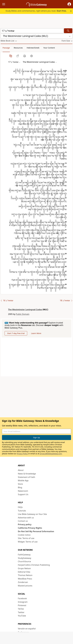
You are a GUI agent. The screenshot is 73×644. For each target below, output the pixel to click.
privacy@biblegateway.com (51, 454)
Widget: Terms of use (28, 542)
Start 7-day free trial (16, 333)
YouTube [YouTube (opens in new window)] (22, 616)
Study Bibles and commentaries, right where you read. (36, 11)
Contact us (23, 521)
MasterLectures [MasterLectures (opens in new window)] (25, 586)
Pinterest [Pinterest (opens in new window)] (22, 605)
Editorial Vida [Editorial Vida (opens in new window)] (24, 572)
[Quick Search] (32, 31)
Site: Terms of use (26, 538)
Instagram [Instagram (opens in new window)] (23, 602)
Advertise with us (26, 518)
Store (20, 484)
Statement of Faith (27, 477)
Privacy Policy (22, 454)
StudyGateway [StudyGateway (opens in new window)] (25, 558)
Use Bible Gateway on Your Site (32, 514)
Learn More (36, 333)
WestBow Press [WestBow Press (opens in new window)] (25, 579)
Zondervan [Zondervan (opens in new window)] (23, 582)
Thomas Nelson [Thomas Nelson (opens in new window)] (25, 575)
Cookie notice (24, 535)
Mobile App (23, 480)
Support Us (23, 494)
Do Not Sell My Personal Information (36, 531)
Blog (20, 487)
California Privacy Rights (30, 528)
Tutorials (22, 511)
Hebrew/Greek (33, 48)
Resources (18, 48)
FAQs (20, 507)
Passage (6, 48)
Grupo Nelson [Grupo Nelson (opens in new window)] (24, 568)
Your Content (49, 48)
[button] (69, 4)
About (21, 470)
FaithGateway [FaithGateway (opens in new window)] (24, 555)
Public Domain (23, 314)
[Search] (68, 31)
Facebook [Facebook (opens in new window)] (22, 598)
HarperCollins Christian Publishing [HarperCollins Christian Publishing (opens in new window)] (34, 565)
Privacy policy (25, 524)
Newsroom (23, 491)
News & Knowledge (27, 474)
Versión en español (27, 629)
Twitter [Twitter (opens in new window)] (21, 612)
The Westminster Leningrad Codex (25, 310)
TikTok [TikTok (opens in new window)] (21, 609)
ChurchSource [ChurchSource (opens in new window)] (24, 561)
